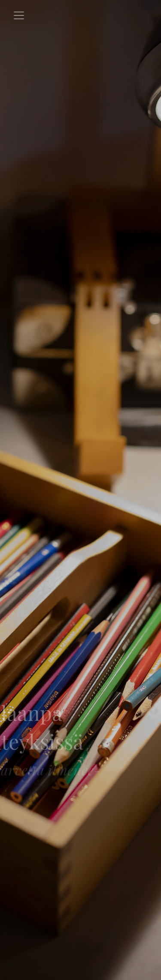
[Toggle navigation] (19, 15)
